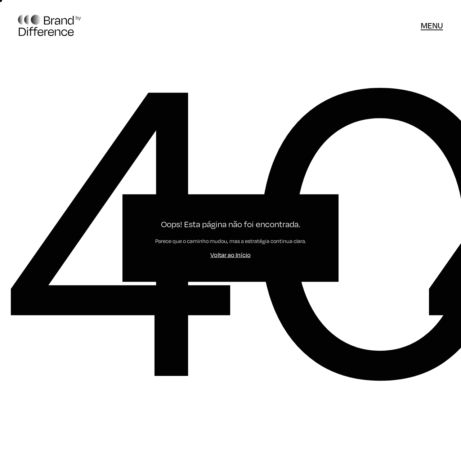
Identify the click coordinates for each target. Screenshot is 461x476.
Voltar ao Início (230, 255)
